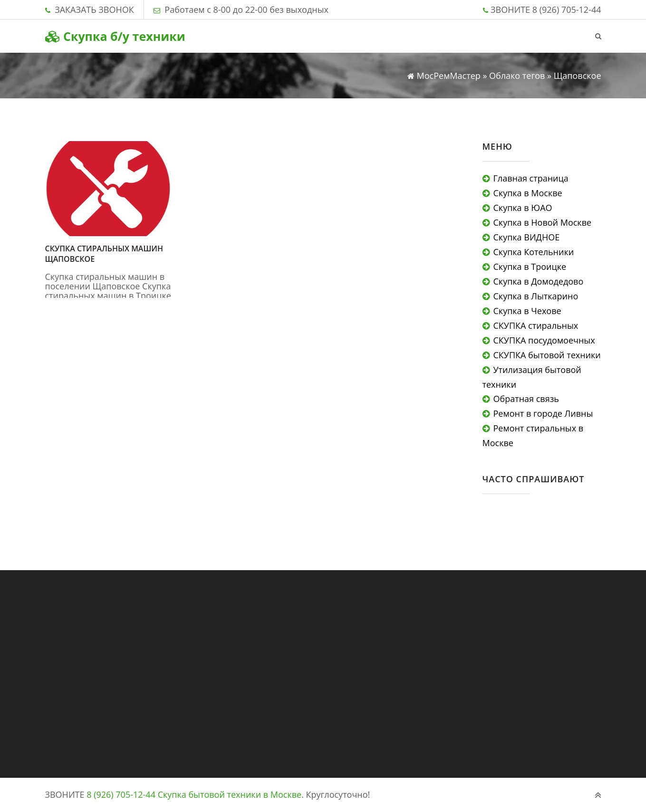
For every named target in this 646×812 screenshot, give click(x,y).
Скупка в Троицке (530, 267)
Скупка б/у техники (115, 36)
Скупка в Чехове (527, 311)
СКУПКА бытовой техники (547, 355)
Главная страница (531, 178)
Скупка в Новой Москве (543, 222)
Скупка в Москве (528, 193)
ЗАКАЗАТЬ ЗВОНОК (94, 10)
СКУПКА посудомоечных (544, 340)
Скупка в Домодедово (539, 281)
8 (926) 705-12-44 (567, 10)
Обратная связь (526, 399)
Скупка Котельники (534, 252)
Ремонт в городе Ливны (543, 413)
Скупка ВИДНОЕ (527, 237)
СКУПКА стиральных (536, 325)
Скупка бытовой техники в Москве (230, 794)
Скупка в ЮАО (523, 208)
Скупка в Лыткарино (536, 296)
